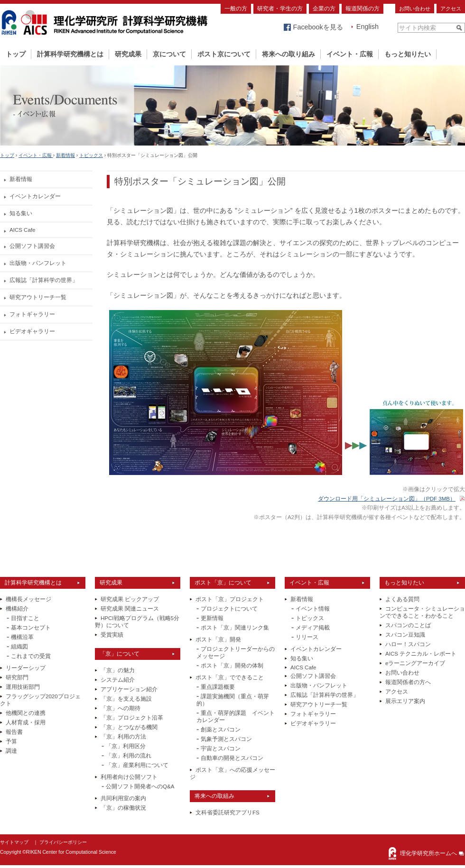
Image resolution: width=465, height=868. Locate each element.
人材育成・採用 (26, 722)
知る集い (21, 213)
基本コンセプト (31, 628)
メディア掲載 (313, 628)
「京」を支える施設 (126, 699)
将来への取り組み (288, 54)
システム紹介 (118, 680)
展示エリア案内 (405, 701)
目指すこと (25, 618)
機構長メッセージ (28, 599)
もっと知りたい (408, 54)
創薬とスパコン (221, 730)
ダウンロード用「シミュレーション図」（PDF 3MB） (387, 499)
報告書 (14, 732)
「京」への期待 (121, 708)
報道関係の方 (363, 9)
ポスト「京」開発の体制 (232, 666)
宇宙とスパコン (221, 749)
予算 (11, 741)
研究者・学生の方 (280, 9)
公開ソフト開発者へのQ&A (140, 786)
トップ (16, 54)
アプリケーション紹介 (129, 689)
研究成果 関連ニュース (130, 609)
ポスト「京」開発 (218, 640)
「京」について (120, 654)
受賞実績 (112, 635)
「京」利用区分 (126, 746)
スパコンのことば (408, 625)
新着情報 (65, 155)
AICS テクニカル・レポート (421, 654)
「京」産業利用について (137, 765)
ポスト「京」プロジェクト (230, 599)
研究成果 (128, 54)
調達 (11, 751)
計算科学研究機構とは (70, 54)
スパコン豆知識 (405, 635)
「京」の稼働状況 (123, 808)
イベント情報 (313, 609)
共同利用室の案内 (123, 798)
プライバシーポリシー (63, 842)
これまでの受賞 (31, 656)
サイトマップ (14, 842)
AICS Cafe (22, 230)
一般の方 (236, 9)
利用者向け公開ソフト (129, 777)
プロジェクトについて (229, 609)
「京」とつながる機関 (129, 727)
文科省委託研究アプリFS (228, 813)
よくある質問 (402, 599)
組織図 (19, 647)
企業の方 (324, 9)
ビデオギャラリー (32, 331)
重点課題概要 (218, 687)
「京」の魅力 (118, 670)
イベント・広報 (350, 54)
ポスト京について (224, 54)
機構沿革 (22, 637)
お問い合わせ (415, 9)
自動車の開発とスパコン (232, 758)
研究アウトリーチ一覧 (38, 297)
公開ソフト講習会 (32, 246)
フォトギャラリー (32, 314)
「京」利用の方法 (123, 737)
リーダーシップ (26, 668)
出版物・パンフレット (38, 263)
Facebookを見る (318, 27)
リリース (307, 637)
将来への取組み (214, 796)
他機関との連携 (26, 713)
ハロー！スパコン (408, 644)
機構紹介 (17, 609)
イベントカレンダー (35, 196)
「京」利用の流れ (129, 756)
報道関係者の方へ (408, 682)
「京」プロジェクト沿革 (132, 718)
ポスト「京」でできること (230, 677)
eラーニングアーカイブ (415, 663)
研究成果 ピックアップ (130, 599)
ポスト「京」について (223, 583)
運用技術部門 (23, 687)
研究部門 (17, 677)
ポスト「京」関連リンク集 (235, 628)
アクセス (451, 9)
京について (169, 54)
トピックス (91, 155)
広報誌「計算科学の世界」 (44, 280)
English (367, 27)
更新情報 (212, 618)
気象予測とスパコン (226, 739)
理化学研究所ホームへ (428, 853)
